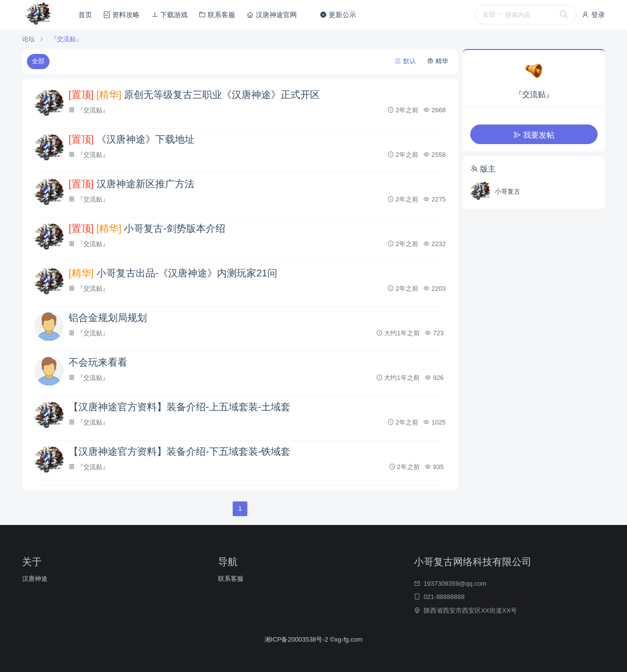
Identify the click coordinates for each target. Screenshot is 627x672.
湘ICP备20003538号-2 (297, 639)
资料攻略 (121, 15)
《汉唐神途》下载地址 (132, 139)
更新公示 (338, 15)
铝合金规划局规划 (108, 318)
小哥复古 (507, 191)
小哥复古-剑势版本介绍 (147, 228)
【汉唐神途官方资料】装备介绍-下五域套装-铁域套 (180, 451)
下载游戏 (169, 15)
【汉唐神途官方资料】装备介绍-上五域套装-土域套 (180, 407)
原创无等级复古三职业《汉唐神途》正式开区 (194, 95)
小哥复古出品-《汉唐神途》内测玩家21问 (173, 273)
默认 (405, 61)
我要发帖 (534, 135)
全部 (38, 61)
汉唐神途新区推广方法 (132, 184)
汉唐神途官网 (272, 15)
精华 (438, 61)
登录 (593, 15)
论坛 (28, 39)
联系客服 (217, 15)
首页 (85, 15)
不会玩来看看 (98, 362)
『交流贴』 (66, 39)
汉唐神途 (35, 579)
